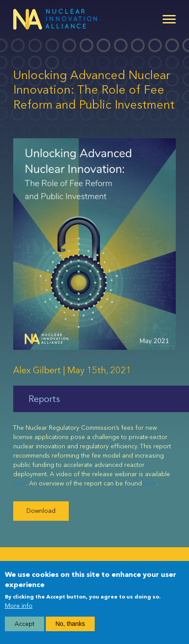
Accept (24, 624)
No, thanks (70, 624)
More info (19, 606)
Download (41, 511)
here (20, 483)
